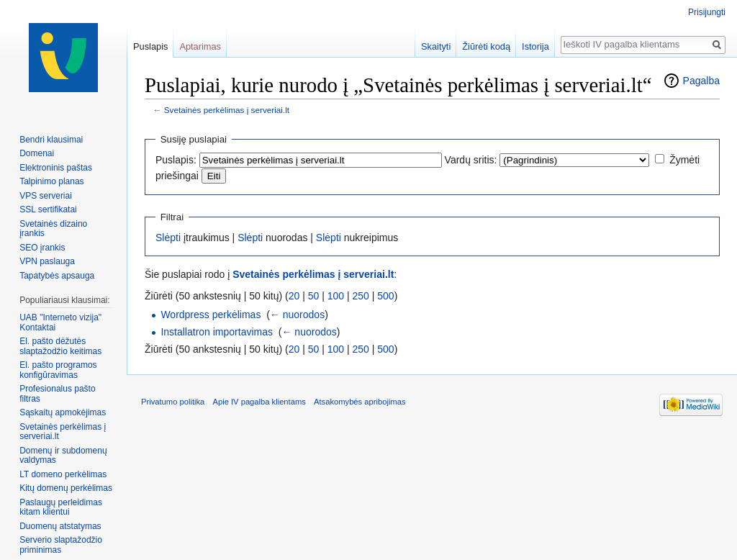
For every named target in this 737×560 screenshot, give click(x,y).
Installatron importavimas (217, 332)
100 (336, 296)
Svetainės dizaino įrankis (53, 229)
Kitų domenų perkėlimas (66, 488)
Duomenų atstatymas (60, 526)
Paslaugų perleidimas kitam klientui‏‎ (61, 507)
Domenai (37, 153)
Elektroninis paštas (56, 168)
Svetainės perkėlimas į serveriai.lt (227, 110)
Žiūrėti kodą (486, 46)
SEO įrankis (42, 248)
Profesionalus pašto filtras (57, 394)
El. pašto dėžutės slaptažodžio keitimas (60, 346)
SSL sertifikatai (48, 209)
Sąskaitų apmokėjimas (63, 412)
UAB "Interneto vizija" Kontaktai (60, 322)
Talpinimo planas (51, 181)
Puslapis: (176, 160)
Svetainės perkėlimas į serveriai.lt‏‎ (63, 432)
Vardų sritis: (471, 160)
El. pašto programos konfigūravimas (58, 370)
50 (314, 296)
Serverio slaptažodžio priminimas (61, 545)
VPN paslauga (47, 261)
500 (385, 296)
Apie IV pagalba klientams (259, 402)
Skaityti (436, 46)
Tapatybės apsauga (57, 276)
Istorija (535, 46)
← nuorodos (297, 315)
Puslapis (150, 46)
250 (361, 296)
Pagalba (701, 81)
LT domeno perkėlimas (63, 474)
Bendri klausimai (51, 140)
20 (294, 296)
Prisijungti (707, 12)
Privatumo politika (173, 402)
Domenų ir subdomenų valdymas (63, 456)
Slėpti (168, 238)
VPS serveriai (46, 196)
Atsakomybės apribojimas (360, 402)
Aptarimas (200, 46)
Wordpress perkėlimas (211, 315)
